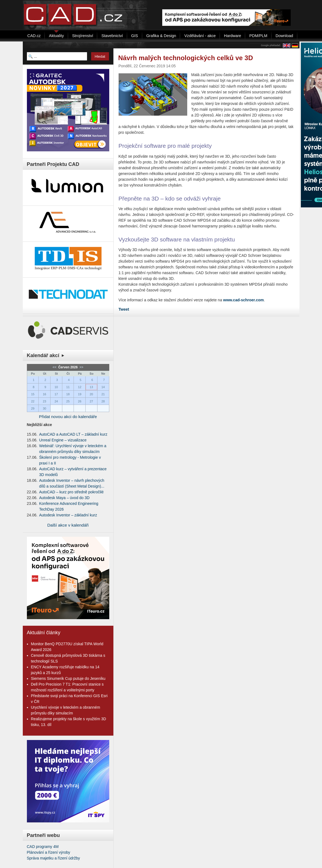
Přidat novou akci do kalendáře (68, 417)
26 (80, 401)
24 (56, 401)
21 (103, 394)
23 (44, 401)
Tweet (124, 309)
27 (91, 401)
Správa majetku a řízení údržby (54, 858)
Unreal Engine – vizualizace (63, 440)
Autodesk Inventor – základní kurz (68, 515)
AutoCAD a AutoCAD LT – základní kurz (73, 434)
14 (103, 387)
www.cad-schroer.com (243, 300)
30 (44, 408)
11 (68, 387)
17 (56, 394)
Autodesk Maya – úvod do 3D (65, 498)
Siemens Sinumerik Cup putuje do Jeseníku (68, 678)
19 (80, 394)
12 (80, 387)
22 (33, 401)
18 (68, 394)
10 (56, 387)
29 (33, 408)
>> (81, 367)
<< (55, 367)
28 (103, 401)
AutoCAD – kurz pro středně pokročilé (72, 492)
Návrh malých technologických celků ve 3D (186, 58)
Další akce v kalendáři (68, 525)
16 (44, 394)
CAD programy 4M (43, 847)
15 (33, 394)
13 (91, 387)
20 (91, 394)
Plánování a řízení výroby (49, 852)
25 (68, 401)
